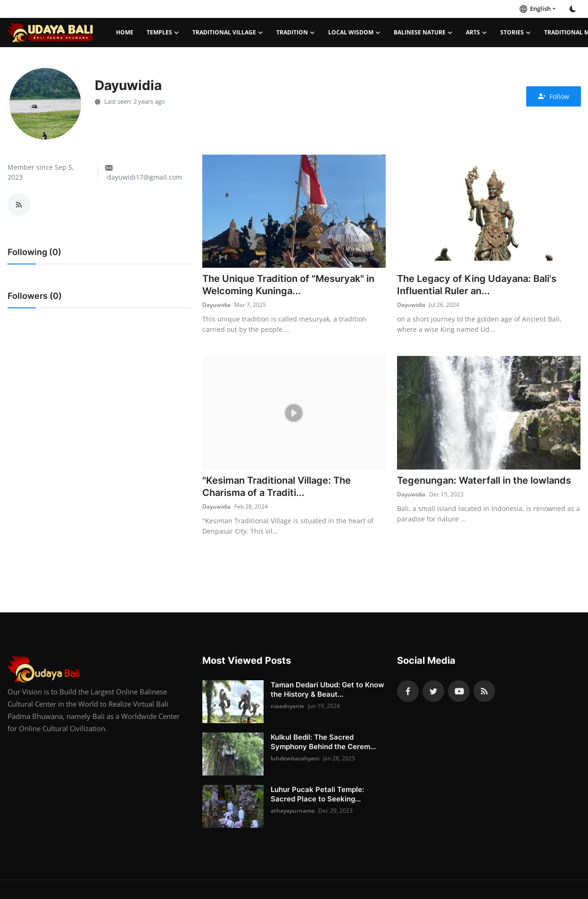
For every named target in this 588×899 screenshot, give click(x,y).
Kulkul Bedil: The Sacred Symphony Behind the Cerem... (323, 742)
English (535, 8)
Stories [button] (516, 33)
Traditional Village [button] (228, 33)
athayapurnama (293, 811)
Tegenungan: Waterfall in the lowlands (484, 480)
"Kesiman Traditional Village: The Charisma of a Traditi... (277, 487)
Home (125, 32)
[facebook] (408, 691)
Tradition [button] (296, 33)
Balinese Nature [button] (423, 33)
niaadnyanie (287, 706)
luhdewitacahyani (295, 758)
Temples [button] (163, 33)
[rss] (484, 691)
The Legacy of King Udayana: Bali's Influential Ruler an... (477, 285)
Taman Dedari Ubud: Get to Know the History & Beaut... (327, 689)
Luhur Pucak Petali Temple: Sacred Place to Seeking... (317, 794)
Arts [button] (476, 33)
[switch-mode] (573, 9)
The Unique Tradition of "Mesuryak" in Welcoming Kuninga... (288, 285)
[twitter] (433, 691)
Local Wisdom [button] (354, 33)
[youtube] (459, 691)
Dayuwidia (216, 305)
